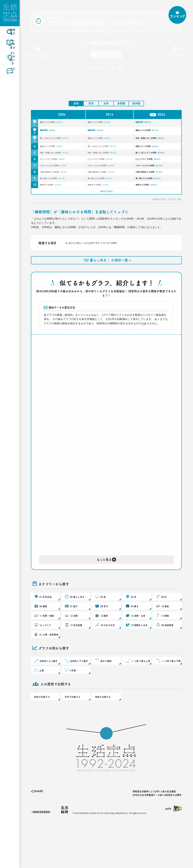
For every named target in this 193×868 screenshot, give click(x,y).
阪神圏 (136, 103)
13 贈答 (104, 650)
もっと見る (107, 587)
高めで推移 (106, 701)
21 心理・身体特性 (48, 673)
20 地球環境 (167, 662)
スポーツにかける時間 (61, 184)
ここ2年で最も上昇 (140, 701)
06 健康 (43, 639)
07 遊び (74, 639)
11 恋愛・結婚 (46, 650)
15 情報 (165, 650)
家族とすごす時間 (105, 139)
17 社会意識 (76, 662)
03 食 (103, 628)
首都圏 (121, 103)
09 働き (135, 639)
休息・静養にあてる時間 (152, 141)
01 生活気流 (45, 628)
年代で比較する (72, 741)
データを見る (10, 55)
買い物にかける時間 (59, 200)
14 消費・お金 (138, 650)
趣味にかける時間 (58, 123)
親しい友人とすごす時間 (57, 141)
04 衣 (134, 628)
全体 (76, 103)
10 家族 (165, 639)
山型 (42, 713)
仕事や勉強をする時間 (61, 192)
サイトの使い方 (10, 72)
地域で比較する (102, 741)
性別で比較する (41, 741)
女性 (106, 103)
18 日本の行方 (107, 662)
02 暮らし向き (77, 628)
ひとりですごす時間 (59, 176)
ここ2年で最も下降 (170, 701)
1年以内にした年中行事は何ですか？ (175, 57)
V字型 (73, 713)
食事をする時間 (56, 208)
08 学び (104, 639)
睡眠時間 (148, 123)
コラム (10, 89)
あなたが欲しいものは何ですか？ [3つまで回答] (38, 58)
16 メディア (45, 662)
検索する (10, 38)
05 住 (164, 628)
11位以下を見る (105, 216)
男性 (91, 103)
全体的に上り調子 (48, 701)
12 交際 (74, 650)
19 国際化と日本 (139, 662)
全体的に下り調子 (79, 701)
